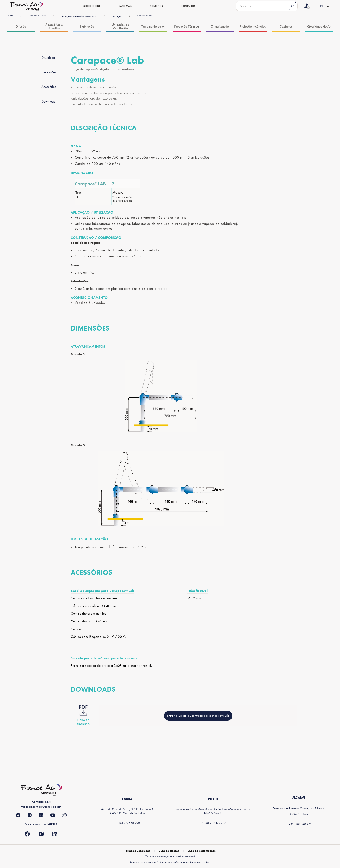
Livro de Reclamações (202, 851)
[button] (321, 6)
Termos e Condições (137, 851)
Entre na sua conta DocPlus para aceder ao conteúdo (198, 716)
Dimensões (49, 72)
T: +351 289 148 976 (299, 824)
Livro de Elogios (169, 851)
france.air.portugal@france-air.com (41, 807)
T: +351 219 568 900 (127, 823)
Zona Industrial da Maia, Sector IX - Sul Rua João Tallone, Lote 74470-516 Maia (213, 811)
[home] (27, 6)
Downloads (49, 101)
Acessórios (49, 87)
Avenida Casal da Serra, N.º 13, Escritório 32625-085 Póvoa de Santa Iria (127, 811)
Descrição (48, 58)
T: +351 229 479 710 (213, 823)
